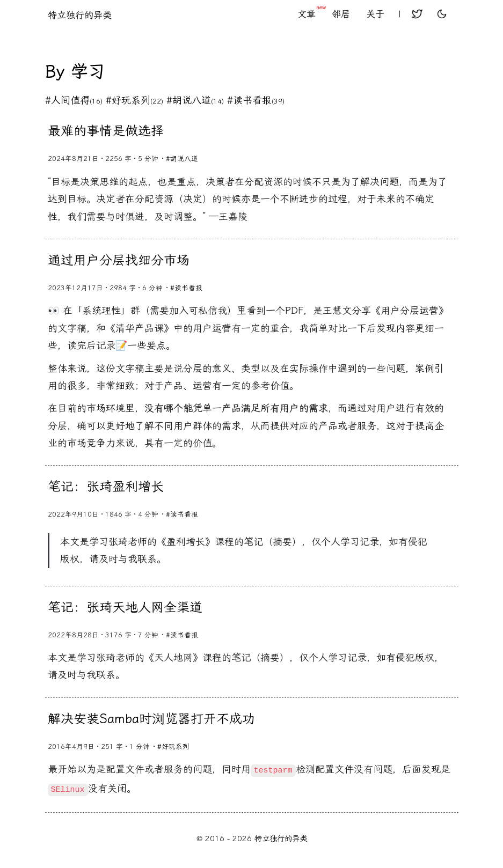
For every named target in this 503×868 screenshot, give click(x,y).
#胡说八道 (195, 100)
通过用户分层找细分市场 (119, 260)
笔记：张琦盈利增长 (106, 487)
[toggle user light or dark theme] (442, 15)
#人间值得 (74, 100)
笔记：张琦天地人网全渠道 (125, 607)
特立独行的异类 (80, 15)
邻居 (341, 14)
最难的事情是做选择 (106, 131)
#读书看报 (256, 100)
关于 (375, 14)
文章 (311, 14)
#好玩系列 (134, 100)
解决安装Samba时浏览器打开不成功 (151, 719)
